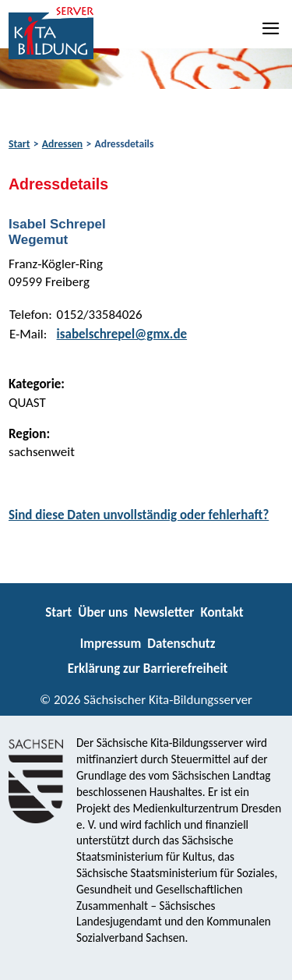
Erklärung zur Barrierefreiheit (148, 669)
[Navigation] (272, 28)
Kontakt (222, 612)
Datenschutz (181, 644)
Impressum (111, 644)
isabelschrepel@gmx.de (122, 334)
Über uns (103, 612)
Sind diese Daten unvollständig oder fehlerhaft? (139, 515)
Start (19, 144)
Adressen (62, 144)
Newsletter (164, 612)
